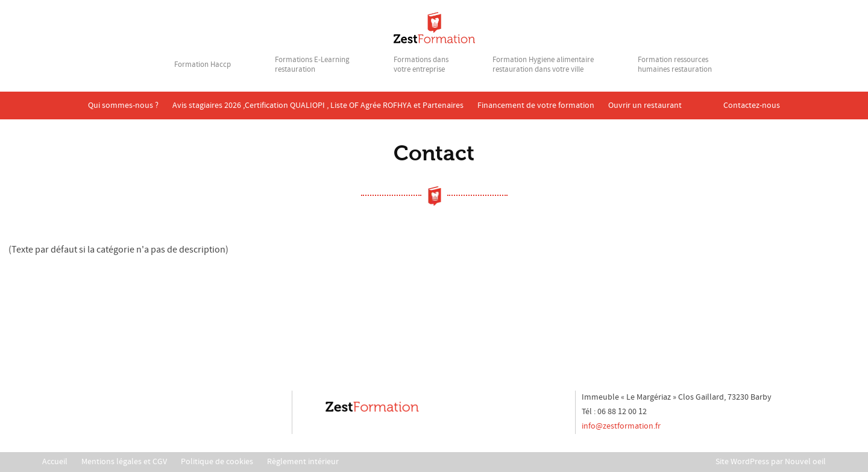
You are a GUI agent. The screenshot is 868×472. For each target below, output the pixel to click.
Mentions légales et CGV (124, 462)
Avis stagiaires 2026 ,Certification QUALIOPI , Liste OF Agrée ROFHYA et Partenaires (318, 105)
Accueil (55, 462)
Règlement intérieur (303, 462)
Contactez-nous (752, 105)
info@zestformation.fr (621, 426)
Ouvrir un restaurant (645, 105)
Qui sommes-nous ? (123, 105)
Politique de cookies (217, 462)
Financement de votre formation (536, 105)
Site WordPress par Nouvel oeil (771, 462)
